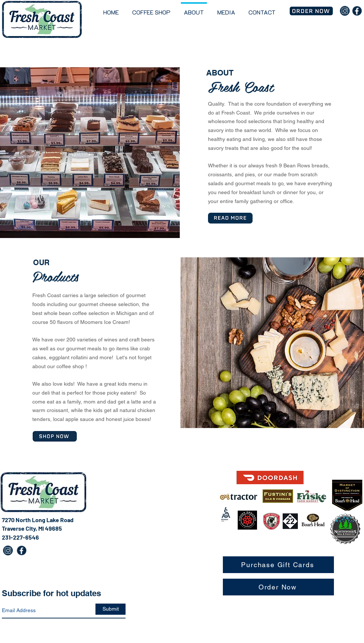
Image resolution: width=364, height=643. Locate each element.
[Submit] (110, 609)
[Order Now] (278, 587)
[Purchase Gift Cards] (278, 565)
